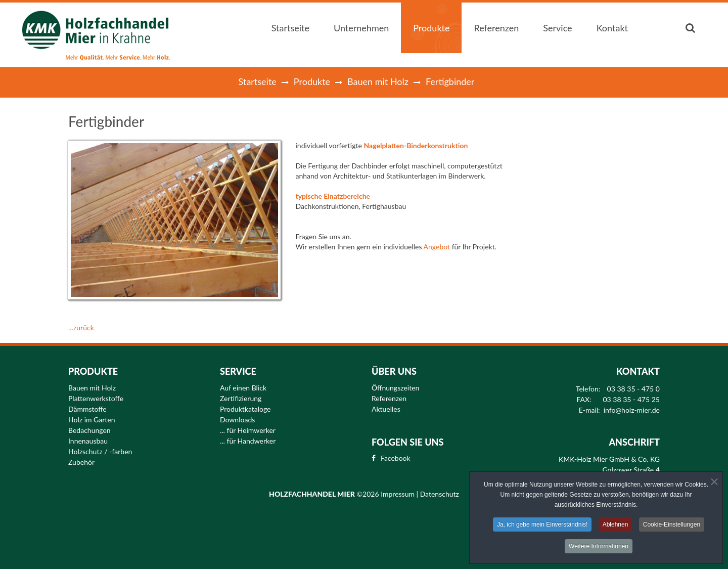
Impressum (398, 494)
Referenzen (389, 399)
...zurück (81, 327)
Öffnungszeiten (395, 388)
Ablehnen (616, 526)
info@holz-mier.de (632, 410)
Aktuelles (386, 409)
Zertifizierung (241, 399)
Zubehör (81, 462)
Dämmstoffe (87, 409)
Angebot (437, 247)
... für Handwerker (248, 441)
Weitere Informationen (599, 548)
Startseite (258, 81)
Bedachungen (89, 430)
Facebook (396, 458)
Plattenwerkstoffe (96, 399)
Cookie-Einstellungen (672, 526)
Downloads (237, 420)
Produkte (312, 81)
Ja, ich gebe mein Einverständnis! (542, 526)
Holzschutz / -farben (100, 452)
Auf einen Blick (243, 388)
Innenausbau (88, 441)
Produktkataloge (245, 409)
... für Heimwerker (248, 430)
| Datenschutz (438, 494)
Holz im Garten (92, 420)
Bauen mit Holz (378, 81)
